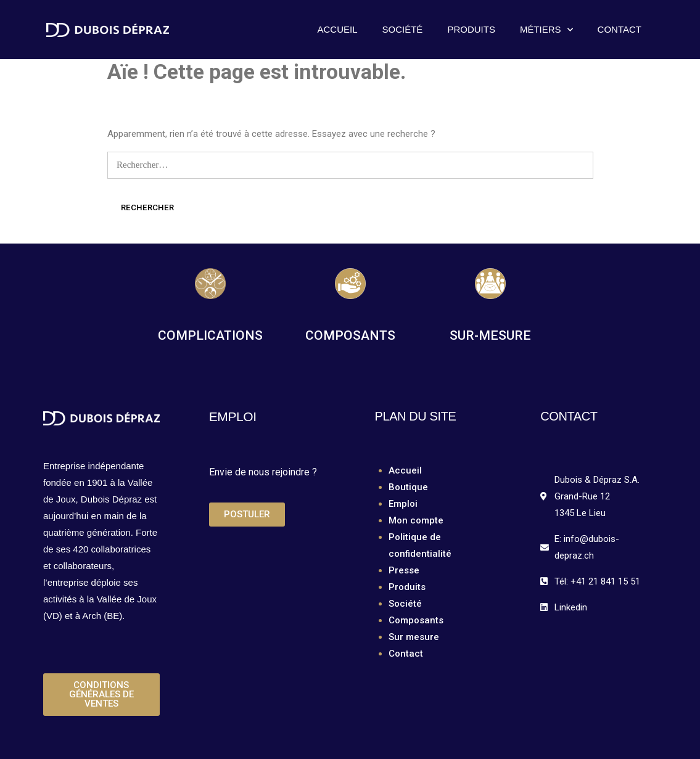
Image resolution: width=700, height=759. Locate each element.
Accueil (338, 29)
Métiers (546, 30)
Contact (620, 29)
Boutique (408, 487)
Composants (416, 620)
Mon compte (416, 520)
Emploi (403, 504)
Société (403, 29)
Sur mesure (414, 637)
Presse (404, 570)
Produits (471, 29)
